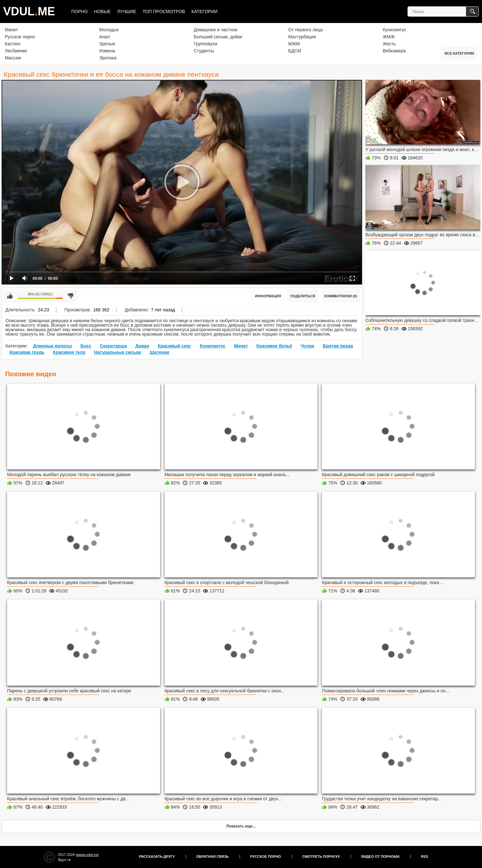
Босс (86, 346)
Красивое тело (69, 352)
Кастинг (13, 44)
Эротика (108, 58)
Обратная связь (213, 857)
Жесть (389, 44)
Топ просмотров (164, 11)
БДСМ (295, 51)
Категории (204, 11)
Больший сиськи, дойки (218, 37)
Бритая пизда (338, 346)
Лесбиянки (16, 51)
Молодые (109, 30)
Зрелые (107, 44)
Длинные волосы (52, 346)
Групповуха (205, 44)
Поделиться (303, 296)
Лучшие (127, 11)
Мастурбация (302, 37)
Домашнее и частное (216, 30)
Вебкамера (394, 51)
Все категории (459, 53)
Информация (268, 296)
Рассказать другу (157, 857)
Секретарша (113, 346)
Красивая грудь (27, 352)
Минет (11, 30)
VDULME (29, 11)
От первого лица (306, 30)
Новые (102, 11)
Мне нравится (10, 296)
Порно (79, 11)
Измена (107, 51)
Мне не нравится (71, 296)
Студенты (204, 51)
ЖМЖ (389, 37)
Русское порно (20, 37)
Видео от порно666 (380, 857)
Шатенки (159, 352)
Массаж (13, 58)
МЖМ (294, 44)
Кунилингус (394, 30)
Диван (142, 346)
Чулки (307, 346)
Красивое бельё (274, 346)
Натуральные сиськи (117, 352)
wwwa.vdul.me (87, 855)
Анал (105, 37)
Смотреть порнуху (321, 857)
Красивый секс (174, 346)
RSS (425, 857)
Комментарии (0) (341, 296)
